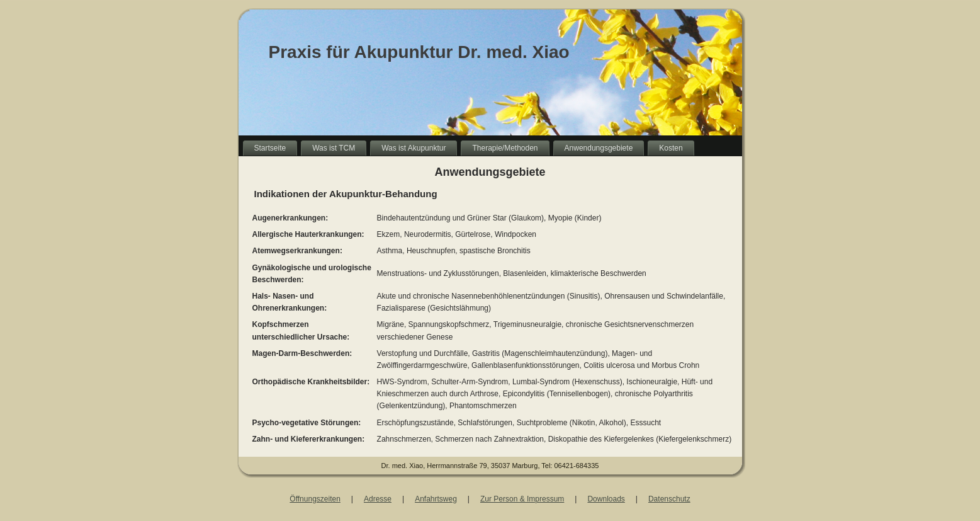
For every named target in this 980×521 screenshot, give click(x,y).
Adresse (378, 499)
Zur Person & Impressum (522, 499)
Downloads (606, 499)
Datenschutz (669, 499)
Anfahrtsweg (436, 499)
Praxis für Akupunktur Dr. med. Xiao (419, 52)
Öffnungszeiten (315, 499)
